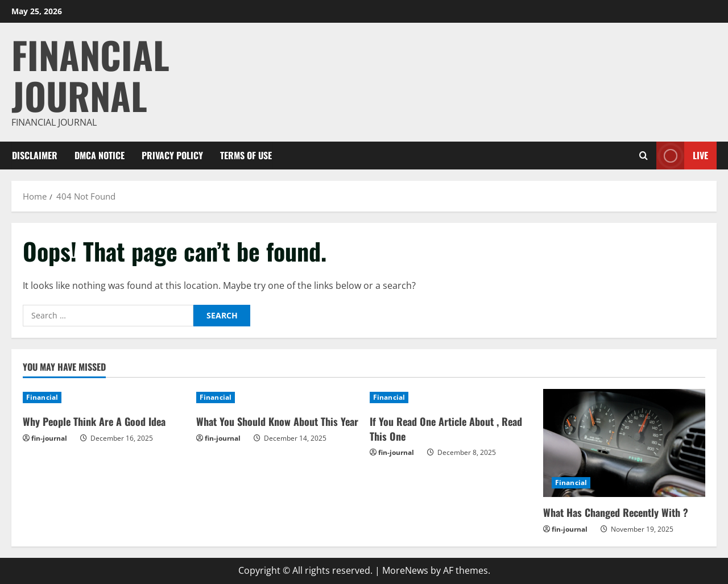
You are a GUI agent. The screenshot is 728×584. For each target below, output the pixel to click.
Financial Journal (90, 75)
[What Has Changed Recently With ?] (624, 443)
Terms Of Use (246, 155)
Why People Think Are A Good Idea (94, 421)
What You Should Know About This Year (277, 421)
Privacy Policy (172, 155)
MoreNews (405, 570)
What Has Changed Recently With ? (616, 512)
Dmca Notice (100, 155)
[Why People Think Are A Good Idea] (104, 397)
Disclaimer (35, 155)
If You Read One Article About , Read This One (446, 428)
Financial (42, 397)
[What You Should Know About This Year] (277, 397)
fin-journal (49, 438)
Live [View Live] (682, 156)
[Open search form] (644, 156)
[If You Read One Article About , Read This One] (451, 397)
